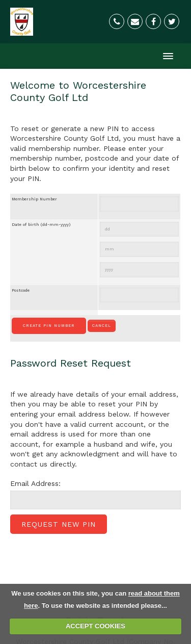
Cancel (102, 326)
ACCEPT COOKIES (95, 626)
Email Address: (35, 483)
